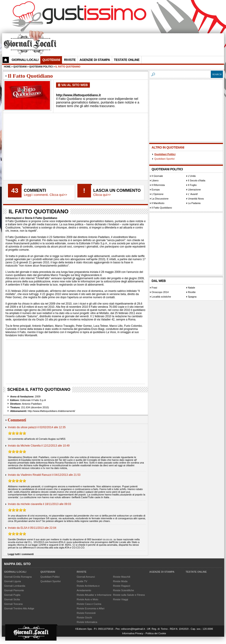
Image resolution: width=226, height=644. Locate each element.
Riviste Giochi (84, 618)
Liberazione (194, 190)
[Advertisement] (89, 62)
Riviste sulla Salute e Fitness (129, 595)
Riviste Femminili (86, 613)
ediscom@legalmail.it (133, 629)
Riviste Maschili (122, 577)
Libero (155, 180)
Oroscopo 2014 (160, 292)
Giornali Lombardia (15, 586)
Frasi (154, 288)
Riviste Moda (120, 581)
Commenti (35, 190)
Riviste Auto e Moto (87, 599)
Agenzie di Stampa (162, 572)
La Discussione (160, 199)
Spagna (192, 297)
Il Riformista (158, 185)
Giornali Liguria (12, 581)
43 (15, 191)
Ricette (192, 292)
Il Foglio (192, 185)
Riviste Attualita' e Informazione (94, 595)
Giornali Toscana (13, 604)
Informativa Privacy (133, 633)
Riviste (82, 572)
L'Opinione (157, 194)
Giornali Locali (25, 60)
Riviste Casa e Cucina (89, 604)
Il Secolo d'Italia (197, 180)
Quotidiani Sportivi (164, 159)
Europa (156, 190)
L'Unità (192, 176)
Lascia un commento (117, 190)
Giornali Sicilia (12, 599)
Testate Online (196, 572)
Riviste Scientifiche (123, 590)
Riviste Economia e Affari (91, 608)
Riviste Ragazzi (122, 586)
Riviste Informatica (87, 622)
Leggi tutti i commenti (21, 554)
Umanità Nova (196, 199)
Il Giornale (157, 176)
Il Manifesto (158, 203)
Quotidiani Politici (165, 154)
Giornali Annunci (86, 577)
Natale (192, 288)
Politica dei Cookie (156, 633)
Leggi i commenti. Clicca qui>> (45, 195)
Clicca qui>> (102, 195)
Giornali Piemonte (14, 590)
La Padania (194, 203)
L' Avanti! (193, 194)
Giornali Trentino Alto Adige (19, 608)
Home (7, 67)
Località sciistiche (161, 297)
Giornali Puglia (12, 595)
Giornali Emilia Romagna (18, 577)
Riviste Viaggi (120, 599)
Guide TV (82, 581)
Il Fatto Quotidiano (162, 208)
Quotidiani (51, 60)
